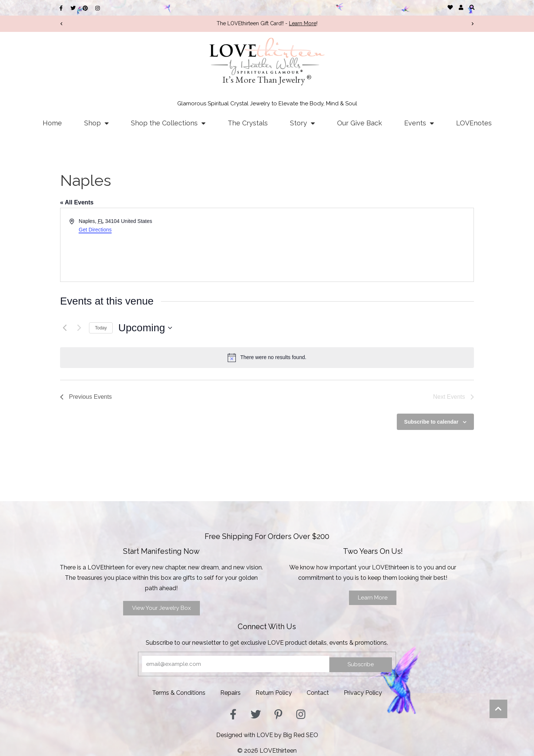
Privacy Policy (363, 693)
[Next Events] (79, 328)
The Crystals (248, 123)
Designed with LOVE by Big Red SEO (267, 735)
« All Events (77, 202)
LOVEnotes (474, 123)
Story (302, 123)
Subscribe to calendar (431, 422)
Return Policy (274, 693)
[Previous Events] (65, 328)
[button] (472, 7)
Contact (318, 693)
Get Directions (95, 230)
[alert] (267, 358)
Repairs (230, 693)
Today (101, 328)
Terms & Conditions (179, 693)
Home (52, 123)
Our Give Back (360, 123)
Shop (96, 123)
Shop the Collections (168, 123)
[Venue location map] (370, 245)
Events (419, 123)
